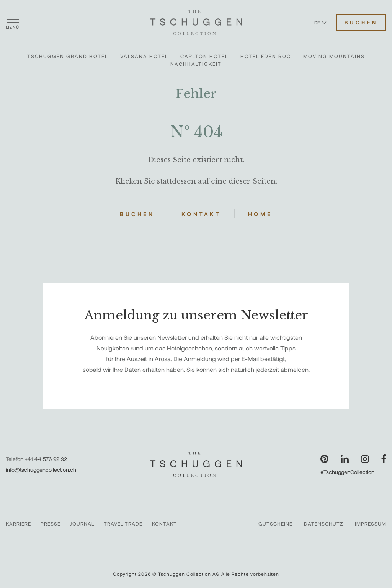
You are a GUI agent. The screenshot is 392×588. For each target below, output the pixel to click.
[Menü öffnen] (13, 23)
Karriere (18, 524)
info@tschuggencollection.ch (41, 470)
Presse (51, 524)
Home (260, 214)
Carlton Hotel (204, 56)
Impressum (371, 524)
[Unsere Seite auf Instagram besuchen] (365, 459)
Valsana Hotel (144, 56)
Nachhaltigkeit (196, 64)
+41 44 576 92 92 (46, 459)
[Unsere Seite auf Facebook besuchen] (384, 459)
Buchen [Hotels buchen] (361, 23)
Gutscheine (275, 524)
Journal (82, 524)
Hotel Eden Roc (266, 56)
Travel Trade (123, 524)
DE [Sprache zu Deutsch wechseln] (320, 23)
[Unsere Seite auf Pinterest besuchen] (324, 459)
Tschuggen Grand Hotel (68, 56)
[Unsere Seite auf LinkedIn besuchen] (345, 459)
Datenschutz (324, 524)
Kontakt (201, 214)
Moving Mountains (334, 56)
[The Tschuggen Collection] (196, 23)
